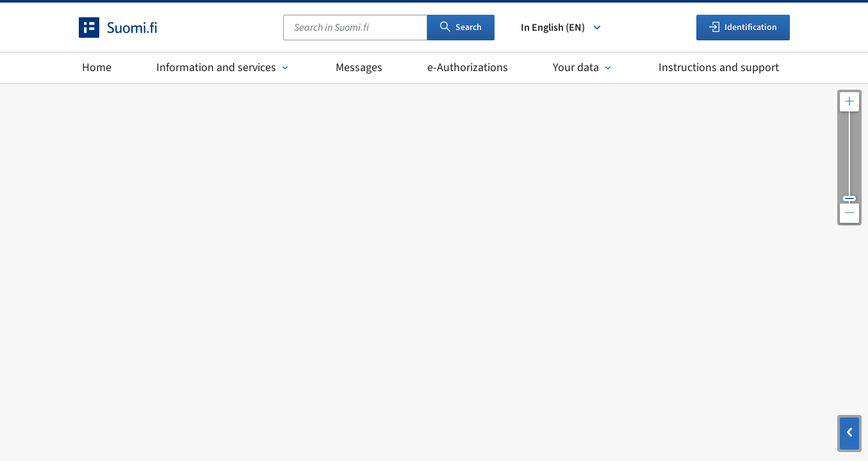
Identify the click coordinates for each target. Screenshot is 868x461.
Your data (583, 68)
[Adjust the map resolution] (849, 158)
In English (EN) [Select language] (562, 28)
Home (97, 68)
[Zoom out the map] (849, 213)
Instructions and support (719, 68)
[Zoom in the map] (849, 102)
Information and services (224, 68)
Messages (359, 68)
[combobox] (355, 28)
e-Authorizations (468, 68)
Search (461, 28)
